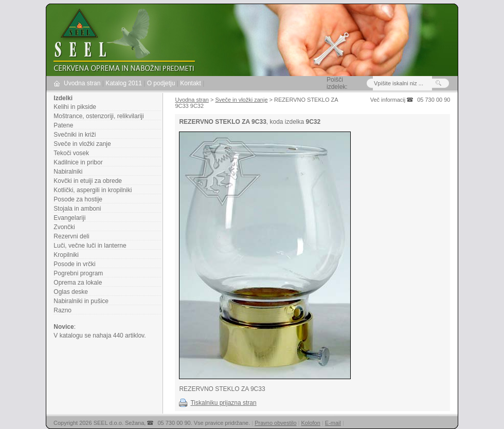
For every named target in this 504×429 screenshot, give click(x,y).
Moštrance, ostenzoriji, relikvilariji (98, 116)
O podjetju (161, 83)
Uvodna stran (82, 83)
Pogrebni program (78, 273)
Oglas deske (71, 292)
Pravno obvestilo (275, 423)
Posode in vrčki (74, 264)
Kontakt (191, 83)
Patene (63, 125)
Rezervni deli (71, 236)
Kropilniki (66, 255)
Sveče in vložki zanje (82, 144)
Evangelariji (69, 218)
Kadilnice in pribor (78, 162)
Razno (62, 310)
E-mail (333, 423)
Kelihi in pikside (75, 107)
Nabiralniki (68, 172)
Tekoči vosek (71, 153)
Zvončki (64, 227)
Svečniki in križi (75, 135)
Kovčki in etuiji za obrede (88, 181)
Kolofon (311, 423)
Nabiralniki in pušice (81, 301)
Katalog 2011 (124, 83)
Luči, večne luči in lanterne (90, 246)
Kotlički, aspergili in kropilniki (93, 190)
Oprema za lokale (78, 283)
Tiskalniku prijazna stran (223, 403)
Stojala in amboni (77, 209)
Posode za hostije (78, 199)
